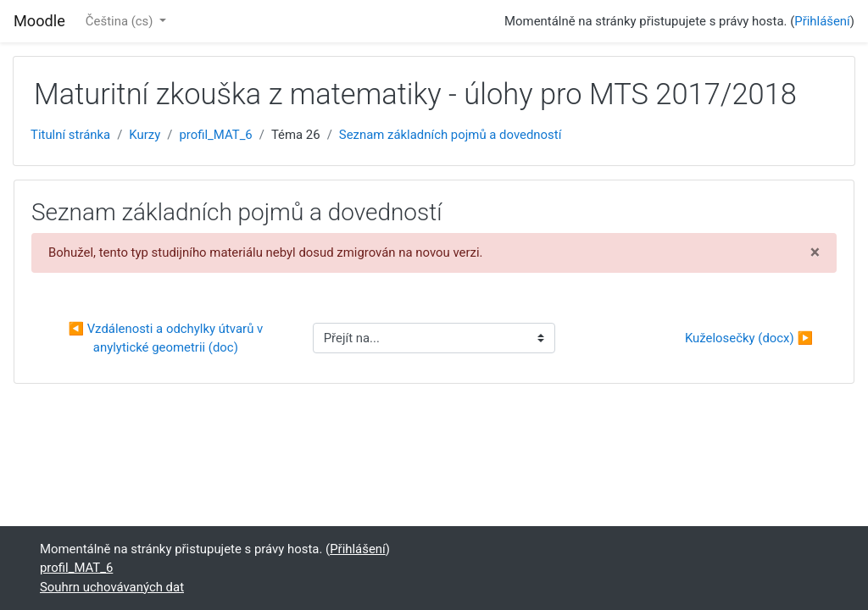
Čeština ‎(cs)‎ (121, 21)
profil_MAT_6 (215, 135)
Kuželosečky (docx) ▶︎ (749, 338)
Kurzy (145, 135)
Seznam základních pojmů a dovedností (451, 135)
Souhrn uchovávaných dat (112, 587)
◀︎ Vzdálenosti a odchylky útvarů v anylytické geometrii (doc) (167, 338)
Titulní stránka (70, 135)
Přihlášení (822, 21)
